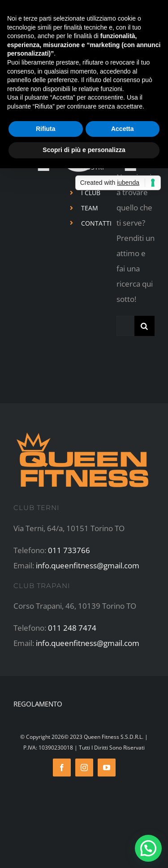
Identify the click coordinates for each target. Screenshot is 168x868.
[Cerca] (144, 326)
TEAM (90, 208)
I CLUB (91, 193)
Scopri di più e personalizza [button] (84, 150)
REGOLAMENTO (38, 704)
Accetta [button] (123, 129)
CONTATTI (96, 223)
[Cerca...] (125, 326)
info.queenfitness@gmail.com (88, 565)
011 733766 (69, 550)
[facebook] (62, 768)
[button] (148, 848)
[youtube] (107, 768)
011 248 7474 (72, 628)
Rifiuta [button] (46, 129)
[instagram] (84, 768)
